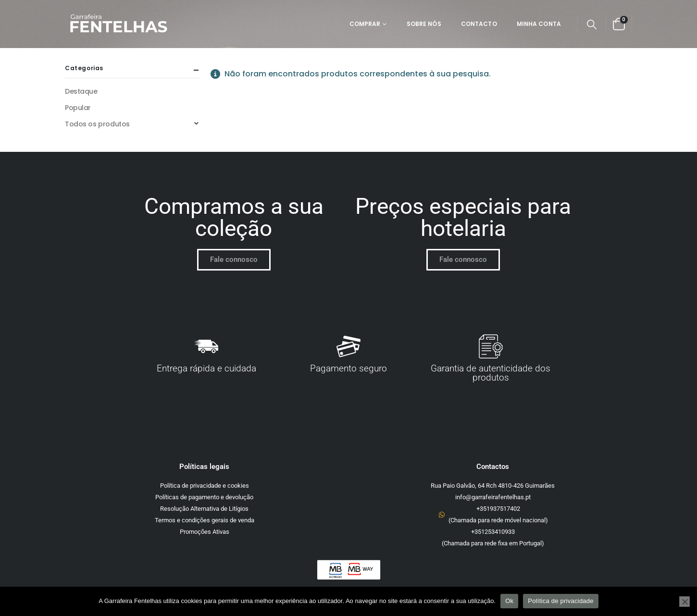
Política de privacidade (561, 601)
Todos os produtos (97, 124)
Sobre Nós (424, 24)
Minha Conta (539, 24)
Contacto (479, 24)
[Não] (685, 602)
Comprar (365, 24)
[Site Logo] (118, 24)
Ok (509, 601)
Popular (78, 108)
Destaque (81, 91)
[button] (592, 25)
